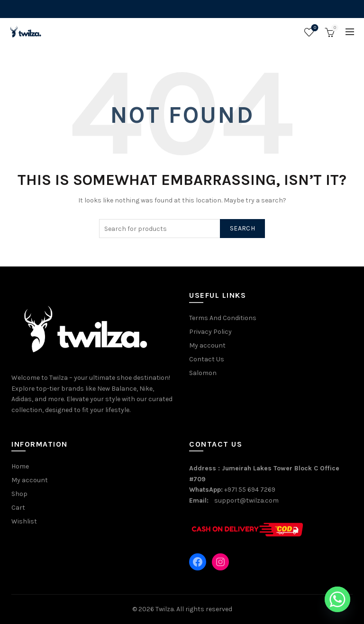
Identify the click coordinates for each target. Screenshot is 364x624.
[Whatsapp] (337, 599)
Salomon (203, 373)
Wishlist (314, 28)
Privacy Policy (210, 332)
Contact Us (207, 359)
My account (207, 345)
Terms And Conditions (223, 318)
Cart (18, 508)
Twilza (165, 609)
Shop (19, 494)
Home (20, 466)
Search (242, 228)
